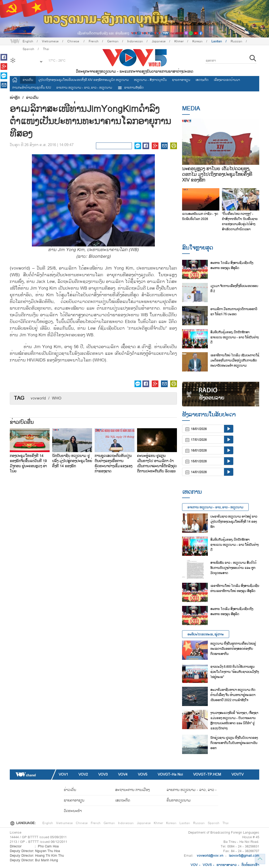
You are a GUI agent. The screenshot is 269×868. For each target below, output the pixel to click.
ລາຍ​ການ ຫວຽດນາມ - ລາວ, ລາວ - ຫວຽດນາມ (84, 88)
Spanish (214, 823)
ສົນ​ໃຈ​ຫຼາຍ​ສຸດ (198, 248)
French (94, 41)
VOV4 (123, 774)
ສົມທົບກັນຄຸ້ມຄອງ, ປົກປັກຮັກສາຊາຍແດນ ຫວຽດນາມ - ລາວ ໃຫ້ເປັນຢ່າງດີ (234, 337)
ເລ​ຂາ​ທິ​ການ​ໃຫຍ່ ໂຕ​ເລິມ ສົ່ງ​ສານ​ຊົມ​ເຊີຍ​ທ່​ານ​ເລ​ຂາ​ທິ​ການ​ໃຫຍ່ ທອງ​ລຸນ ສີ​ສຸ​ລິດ (235, 588)
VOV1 (63, 774)
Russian (236, 41)
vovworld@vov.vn (210, 856)
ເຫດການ (192, 492)
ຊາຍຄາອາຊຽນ (181, 80)
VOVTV (237, 774)
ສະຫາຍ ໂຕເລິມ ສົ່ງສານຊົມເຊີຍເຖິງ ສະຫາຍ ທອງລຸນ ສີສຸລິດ (232, 265)
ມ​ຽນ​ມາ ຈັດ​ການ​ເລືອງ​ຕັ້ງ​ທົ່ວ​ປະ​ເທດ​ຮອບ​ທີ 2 (234, 289)
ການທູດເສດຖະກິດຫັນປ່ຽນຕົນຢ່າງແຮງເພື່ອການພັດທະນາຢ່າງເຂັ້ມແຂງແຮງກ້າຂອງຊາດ (113, 464)
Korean (198, 41)
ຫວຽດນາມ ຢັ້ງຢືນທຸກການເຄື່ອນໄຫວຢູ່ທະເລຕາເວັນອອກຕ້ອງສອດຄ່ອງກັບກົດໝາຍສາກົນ (233, 649)
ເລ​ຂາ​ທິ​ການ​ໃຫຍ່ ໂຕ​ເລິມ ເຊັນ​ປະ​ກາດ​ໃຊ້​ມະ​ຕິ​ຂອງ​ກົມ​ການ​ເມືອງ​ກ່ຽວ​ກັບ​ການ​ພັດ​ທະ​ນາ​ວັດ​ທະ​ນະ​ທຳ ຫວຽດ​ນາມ (235, 360)
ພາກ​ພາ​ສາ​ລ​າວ (227, 865)
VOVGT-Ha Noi (170, 774)
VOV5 (143, 774)
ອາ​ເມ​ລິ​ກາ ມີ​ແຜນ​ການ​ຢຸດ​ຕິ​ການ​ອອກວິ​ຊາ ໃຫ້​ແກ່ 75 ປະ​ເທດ (234, 312)
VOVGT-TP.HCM (207, 774)
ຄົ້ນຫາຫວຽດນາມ (179, 800)
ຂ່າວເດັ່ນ (28, 80)
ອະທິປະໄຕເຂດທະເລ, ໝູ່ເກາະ (206, 634)
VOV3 (103, 774)
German (113, 41)
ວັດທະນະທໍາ (73, 811)
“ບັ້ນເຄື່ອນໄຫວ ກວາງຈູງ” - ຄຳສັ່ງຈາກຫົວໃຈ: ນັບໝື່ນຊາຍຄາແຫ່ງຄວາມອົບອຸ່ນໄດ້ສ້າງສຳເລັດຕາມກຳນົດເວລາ (240, 222)
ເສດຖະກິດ (202, 80)
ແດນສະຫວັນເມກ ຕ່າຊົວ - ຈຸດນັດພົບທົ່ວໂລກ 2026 (200, 216)
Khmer (179, 41)
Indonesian (135, 41)
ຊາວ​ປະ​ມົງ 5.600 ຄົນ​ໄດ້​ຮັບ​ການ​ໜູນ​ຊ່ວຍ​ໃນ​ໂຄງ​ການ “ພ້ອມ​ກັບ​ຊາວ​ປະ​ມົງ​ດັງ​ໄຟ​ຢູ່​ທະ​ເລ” (235, 672)
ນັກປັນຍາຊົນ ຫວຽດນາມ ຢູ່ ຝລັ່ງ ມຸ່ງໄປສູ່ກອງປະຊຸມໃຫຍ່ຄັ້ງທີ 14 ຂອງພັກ (72, 461)
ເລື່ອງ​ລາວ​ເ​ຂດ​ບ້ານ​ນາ (227, 80)
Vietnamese (50, 41)
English (28, 41)
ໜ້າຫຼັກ (15, 98)
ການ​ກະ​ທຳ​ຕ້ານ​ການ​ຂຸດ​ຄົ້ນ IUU (32, 88)
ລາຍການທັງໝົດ (131, 88)
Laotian (217, 41)
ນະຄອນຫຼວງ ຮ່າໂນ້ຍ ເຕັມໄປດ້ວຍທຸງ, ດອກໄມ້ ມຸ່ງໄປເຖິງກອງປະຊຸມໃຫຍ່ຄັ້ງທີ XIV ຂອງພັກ (217, 174)
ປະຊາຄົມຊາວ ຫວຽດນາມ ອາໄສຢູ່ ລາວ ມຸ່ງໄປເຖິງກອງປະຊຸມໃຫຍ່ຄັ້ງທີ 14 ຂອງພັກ (234, 522)
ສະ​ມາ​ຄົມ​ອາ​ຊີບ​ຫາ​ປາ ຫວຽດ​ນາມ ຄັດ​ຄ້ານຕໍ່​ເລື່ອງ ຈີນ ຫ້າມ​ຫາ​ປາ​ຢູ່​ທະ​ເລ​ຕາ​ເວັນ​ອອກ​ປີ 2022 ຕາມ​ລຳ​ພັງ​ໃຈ (233, 695)
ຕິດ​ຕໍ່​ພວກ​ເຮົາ (250, 865)
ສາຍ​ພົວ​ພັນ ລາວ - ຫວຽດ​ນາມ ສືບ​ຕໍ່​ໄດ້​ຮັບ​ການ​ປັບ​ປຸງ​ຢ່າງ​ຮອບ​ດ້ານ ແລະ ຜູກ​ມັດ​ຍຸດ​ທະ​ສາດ (233, 568)
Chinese (74, 41)
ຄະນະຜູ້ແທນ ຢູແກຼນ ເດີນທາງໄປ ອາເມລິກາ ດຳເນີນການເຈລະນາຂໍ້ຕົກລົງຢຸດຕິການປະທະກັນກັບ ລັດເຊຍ (157, 464)
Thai (226, 823)
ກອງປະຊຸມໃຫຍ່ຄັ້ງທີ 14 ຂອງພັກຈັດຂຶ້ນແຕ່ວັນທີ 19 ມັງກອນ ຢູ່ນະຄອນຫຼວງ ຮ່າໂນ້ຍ (28, 464)
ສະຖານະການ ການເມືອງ (132, 790)
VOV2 (83, 774)
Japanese (159, 41)
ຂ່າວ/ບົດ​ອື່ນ (22, 422)
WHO (57, 398)
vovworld (38, 398)
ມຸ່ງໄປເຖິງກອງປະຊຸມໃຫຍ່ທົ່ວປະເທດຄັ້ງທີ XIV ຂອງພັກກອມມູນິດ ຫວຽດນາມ (84, 80)
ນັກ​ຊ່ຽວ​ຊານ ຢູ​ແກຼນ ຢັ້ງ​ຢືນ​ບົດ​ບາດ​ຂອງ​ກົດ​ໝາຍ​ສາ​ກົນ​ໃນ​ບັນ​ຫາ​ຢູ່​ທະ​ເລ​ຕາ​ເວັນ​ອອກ (234, 743)
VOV (194, 865)
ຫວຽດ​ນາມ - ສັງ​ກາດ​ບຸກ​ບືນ (150, 80)
